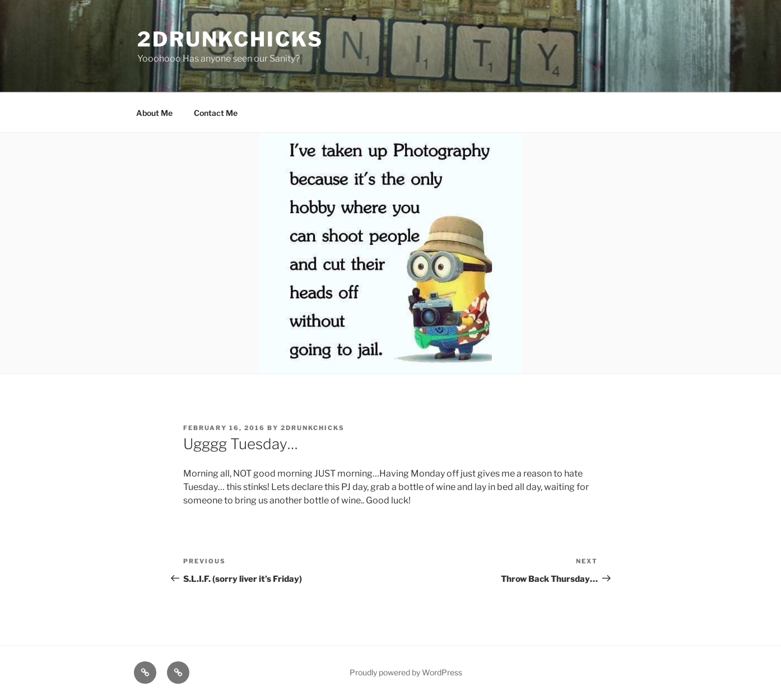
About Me (154, 113)
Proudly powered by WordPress (406, 672)
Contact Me (216, 113)
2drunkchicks (230, 39)
